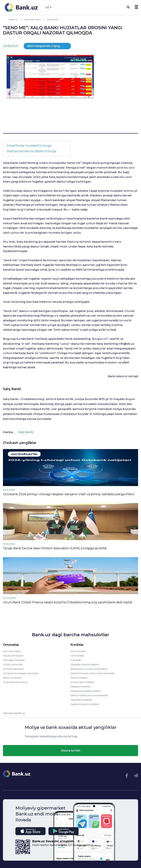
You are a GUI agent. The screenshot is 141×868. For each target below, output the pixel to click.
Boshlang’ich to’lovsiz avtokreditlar (89, 669)
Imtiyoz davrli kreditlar (83, 682)
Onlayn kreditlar (79, 678)
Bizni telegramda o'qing (44, 46)
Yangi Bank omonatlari (15, 682)
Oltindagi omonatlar (14, 660)
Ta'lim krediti (77, 656)
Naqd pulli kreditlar (81, 686)
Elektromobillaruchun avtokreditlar (89, 695)
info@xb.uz (126, 344)
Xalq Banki (12, 389)
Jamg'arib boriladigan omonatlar (21, 673)
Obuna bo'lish (70, 750)
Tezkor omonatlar (12, 678)
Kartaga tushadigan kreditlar (86, 691)
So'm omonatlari (12, 651)
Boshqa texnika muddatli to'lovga (31, 151)
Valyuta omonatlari (13, 656)
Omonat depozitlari (13, 669)
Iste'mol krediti (78, 651)
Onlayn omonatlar (13, 664)
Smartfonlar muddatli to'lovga (29, 146)
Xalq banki (26, 432)
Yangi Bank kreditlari (82, 700)
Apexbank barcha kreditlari (85, 704)
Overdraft (76, 660)
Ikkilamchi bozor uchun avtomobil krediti (93, 673)
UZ (48, 7)
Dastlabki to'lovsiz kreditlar (85, 664)
